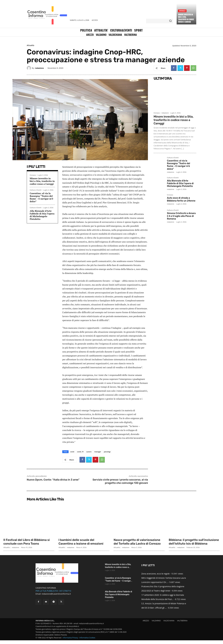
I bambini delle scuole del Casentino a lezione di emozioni (82, 542)
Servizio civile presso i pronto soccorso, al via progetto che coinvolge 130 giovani (120, 481)
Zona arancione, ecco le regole (155, 577)
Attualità (30, 45)
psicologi (107, 452)
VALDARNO (156, 624)
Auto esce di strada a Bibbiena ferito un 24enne (181, 199)
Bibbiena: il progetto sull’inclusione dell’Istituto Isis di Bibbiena (193, 544)
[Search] (170, 21)
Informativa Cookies (87, 641)
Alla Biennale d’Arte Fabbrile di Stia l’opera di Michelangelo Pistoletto (42, 215)
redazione (39, 68)
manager (98, 452)
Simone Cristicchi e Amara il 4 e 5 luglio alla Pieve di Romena (181, 216)
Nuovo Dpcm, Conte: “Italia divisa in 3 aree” (53, 480)
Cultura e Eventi (35, 190)
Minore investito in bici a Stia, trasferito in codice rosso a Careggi (186, 18)
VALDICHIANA (169, 624)
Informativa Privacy (70, 641)
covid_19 (80, 452)
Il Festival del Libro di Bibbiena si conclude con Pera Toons (28, 542)
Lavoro (89, 452)
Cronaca (182, 11)
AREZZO (146, 624)
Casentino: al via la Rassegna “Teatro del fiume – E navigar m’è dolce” (41, 197)
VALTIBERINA (182, 624)
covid (72, 452)
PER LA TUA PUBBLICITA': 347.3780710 (53, 595)
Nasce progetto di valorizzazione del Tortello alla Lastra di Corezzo (138, 542)
